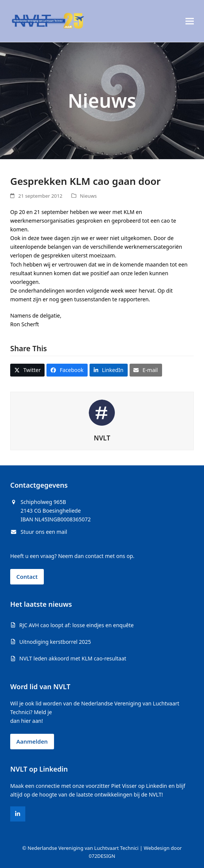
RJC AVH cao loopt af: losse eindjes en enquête (76, 625)
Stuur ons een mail (44, 532)
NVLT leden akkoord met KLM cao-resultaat (73, 658)
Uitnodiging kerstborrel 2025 (55, 642)
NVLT (102, 438)
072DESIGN (102, 856)
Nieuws (89, 196)
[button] (190, 21)
